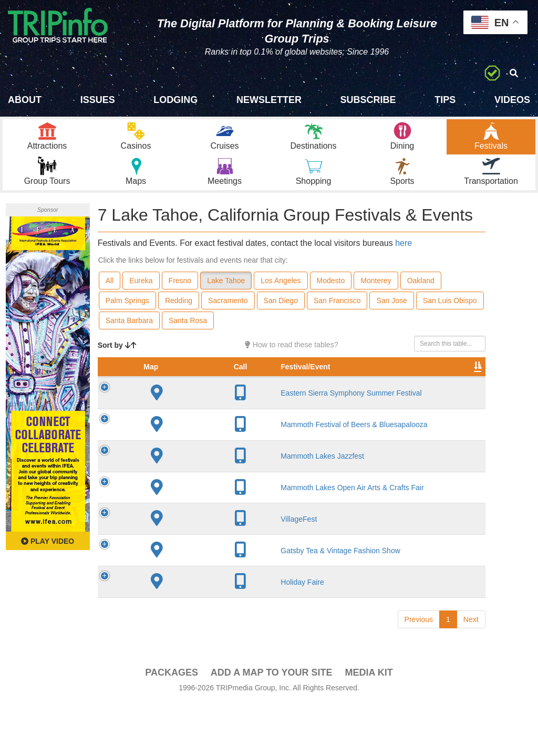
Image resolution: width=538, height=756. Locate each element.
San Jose (391, 316)
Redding (179, 316)
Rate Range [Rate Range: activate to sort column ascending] (361, 387)
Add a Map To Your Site (272, 725)
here (403, 258)
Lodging (175, 100)
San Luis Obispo (450, 316)
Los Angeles (281, 296)
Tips (445, 100)
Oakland (421, 296)
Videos (512, 100)
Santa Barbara (129, 336)
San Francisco (337, 316)
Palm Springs (127, 316)
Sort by (117, 360)
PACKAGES (172, 725)
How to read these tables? (292, 360)
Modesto (331, 296)
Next (471, 672)
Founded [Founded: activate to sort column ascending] (313, 392)
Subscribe (368, 100)
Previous (419, 672)
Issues (98, 100)
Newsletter (269, 100)
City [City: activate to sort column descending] (262, 392)
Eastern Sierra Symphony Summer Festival (199, 423)
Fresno (180, 296)
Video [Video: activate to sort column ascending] (460, 392)
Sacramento (228, 316)
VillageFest (185, 554)
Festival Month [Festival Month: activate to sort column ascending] (410, 387)
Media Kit (369, 725)
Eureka (141, 296)
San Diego (281, 316)
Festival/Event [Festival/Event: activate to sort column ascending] (191, 392)
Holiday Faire (188, 630)
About (25, 100)
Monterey (376, 296)
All (110, 296)
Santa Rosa (188, 336)
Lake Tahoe (226, 296)
